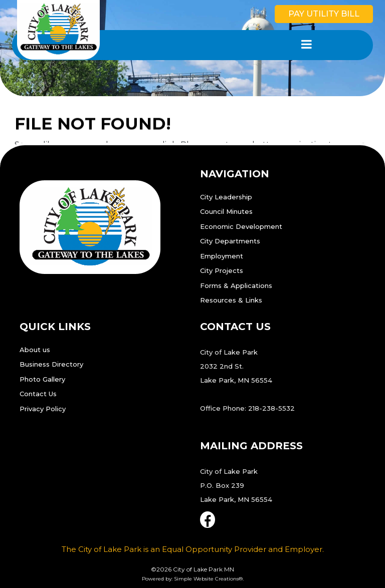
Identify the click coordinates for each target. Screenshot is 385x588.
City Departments (230, 241)
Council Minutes (226, 211)
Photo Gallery (42, 379)
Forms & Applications (236, 285)
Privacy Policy (43, 409)
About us (35, 350)
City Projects (222, 270)
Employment (222, 256)
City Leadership (226, 197)
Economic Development (241, 226)
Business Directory (51, 364)
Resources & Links (231, 300)
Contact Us (38, 394)
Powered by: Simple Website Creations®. (193, 579)
